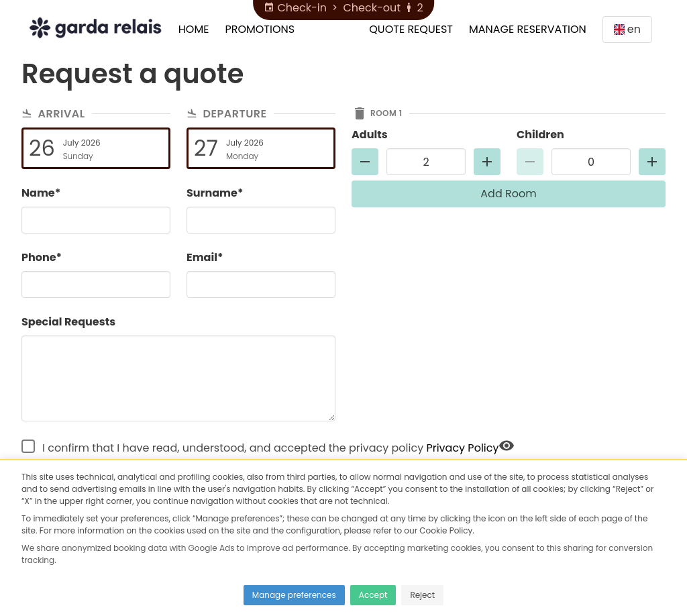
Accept (373, 595)
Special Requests (68, 322)
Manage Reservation (528, 29)
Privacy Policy (462, 448)
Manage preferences (294, 595)
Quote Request (411, 29)
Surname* (215, 193)
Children (540, 135)
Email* (205, 257)
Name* (41, 193)
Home (194, 29)
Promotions (260, 29)
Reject (422, 595)
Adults (370, 135)
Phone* (42, 257)
